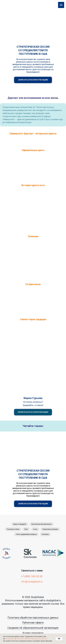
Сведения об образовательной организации (33, 628)
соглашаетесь (10, 639)
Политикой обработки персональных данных (31, 639)
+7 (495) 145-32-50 (32, 576)
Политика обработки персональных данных (33, 618)
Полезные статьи (13, 529)
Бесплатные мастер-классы (42, 524)
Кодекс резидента (33, 633)
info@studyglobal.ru (32, 582)
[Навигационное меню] (61, 5)
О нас (35, 529)
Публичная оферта (33, 623)
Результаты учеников (50, 529)
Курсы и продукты (20, 524)
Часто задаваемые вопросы (26, 534)
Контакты (45, 534)
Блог (26, 529)
